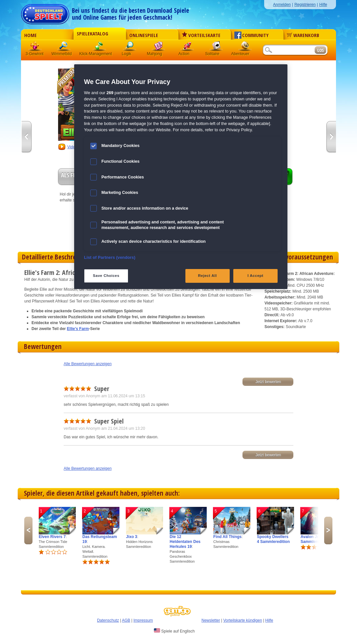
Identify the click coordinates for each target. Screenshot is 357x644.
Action (187, 47)
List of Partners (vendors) (110, 258)
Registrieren (305, 5)
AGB (126, 620)
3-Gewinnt (35, 54)
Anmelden (282, 5)
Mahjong (158, 47)
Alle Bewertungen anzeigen (88, 364)
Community (252, 35)
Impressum (143, 620)
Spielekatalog (93, 33)
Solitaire (216, 47)
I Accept (255, 276)
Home (31, 35)
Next (328, 530)
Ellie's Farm (78, 329)
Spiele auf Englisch (174, 631)
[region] (181, 177)
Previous (28, 530)
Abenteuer (245, 47)
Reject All (208, 276)
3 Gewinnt (35, 47)
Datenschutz (108, 620)
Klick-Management (99, 47)
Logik (130, 47)
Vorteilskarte (201, 35)
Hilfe (323, 5)
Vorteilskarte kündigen (242, 620)
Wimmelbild (64, 47)
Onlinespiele (144, 35)
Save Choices (106, 276)
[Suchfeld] (288, 50)
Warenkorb (303, 35)
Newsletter (211, 620)
